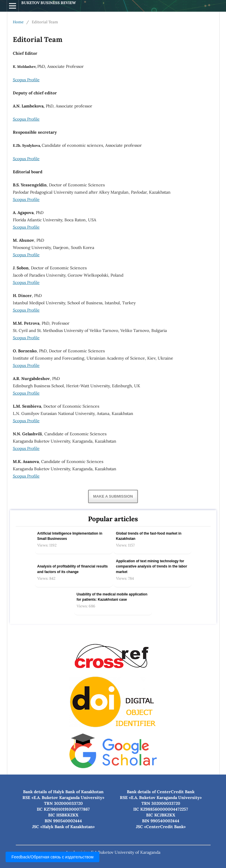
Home (18, 22)
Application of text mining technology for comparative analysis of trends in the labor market (152, 566)
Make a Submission (113, 496)
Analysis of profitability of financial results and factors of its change (73, 569)
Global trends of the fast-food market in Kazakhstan (149, 536)
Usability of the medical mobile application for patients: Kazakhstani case (112, 597)
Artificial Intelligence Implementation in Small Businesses (70, 536)
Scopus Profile (26, 80)
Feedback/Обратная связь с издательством (52, 857)
